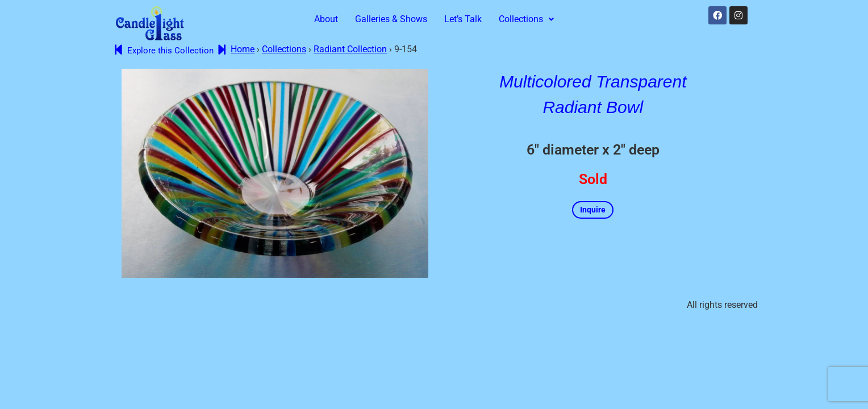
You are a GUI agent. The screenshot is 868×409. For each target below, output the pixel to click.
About (326, 19)
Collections (526, 19)
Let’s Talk (463, 19)
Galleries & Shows (391, 19)
